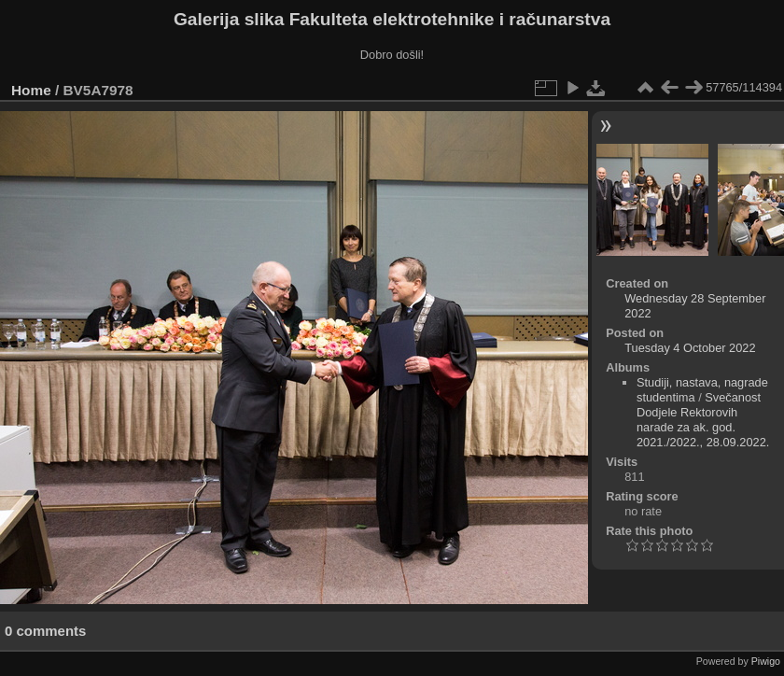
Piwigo (766, 661)
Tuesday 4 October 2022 (690, 348)
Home (31, 90)
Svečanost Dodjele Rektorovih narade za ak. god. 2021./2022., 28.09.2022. (703, 420)
